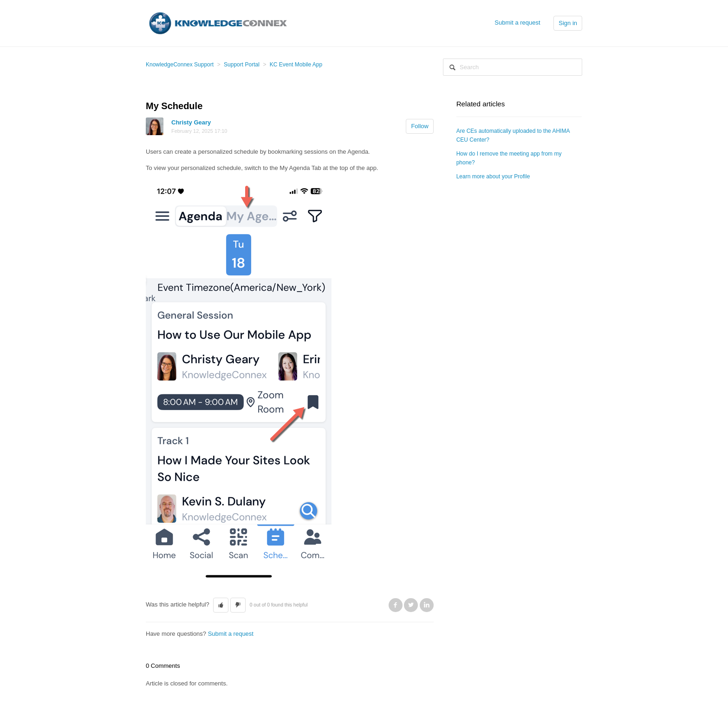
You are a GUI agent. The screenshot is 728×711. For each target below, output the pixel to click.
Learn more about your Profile (493, 176)
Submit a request (517, 23)
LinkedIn (427, 605)
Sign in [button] (568, 23)
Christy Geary (191, 122)
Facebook (396, 605)
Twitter (411, 605)
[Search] (513, 67)
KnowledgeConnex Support (180, 65)
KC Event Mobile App (296, 65)
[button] (221, 605)
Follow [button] (420, 126)
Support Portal (242, 65)
